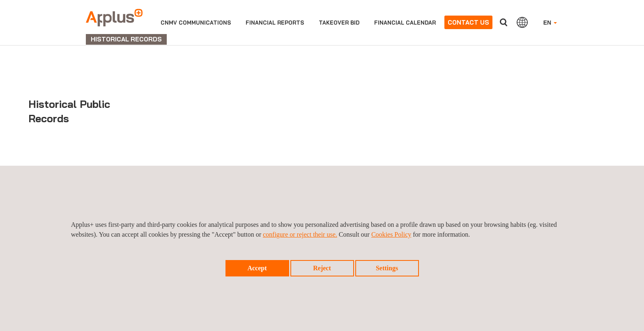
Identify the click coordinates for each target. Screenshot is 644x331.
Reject (322, 268)
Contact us (468, 22)
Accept (257, 268)
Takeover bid (339, 23)
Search (504, 22)
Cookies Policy (391, 234)
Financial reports (275, 23)
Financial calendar (405, 23)
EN (550, 23)
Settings (387, 268)
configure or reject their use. (300, 234)
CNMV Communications (196, 23)
